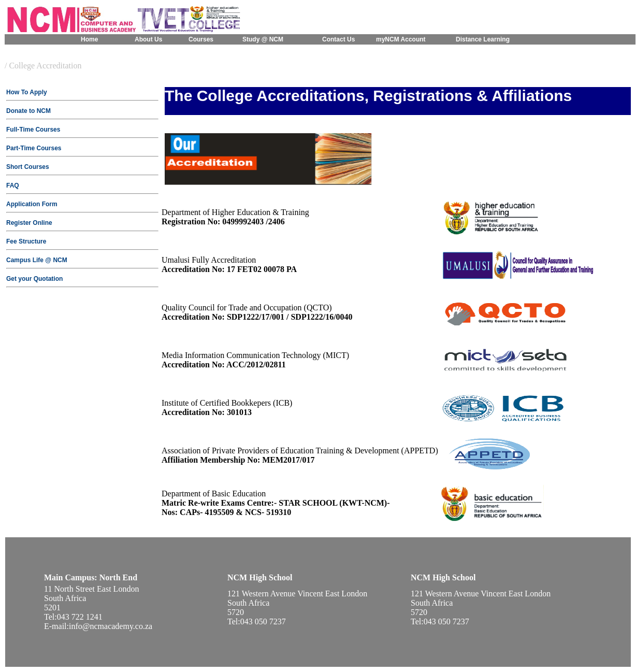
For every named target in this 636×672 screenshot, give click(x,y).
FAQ (13, 185)
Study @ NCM (263, 39)
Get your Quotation (34, 279)
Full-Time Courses (33, 130)
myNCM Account (401, 39)
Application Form (32, 204)
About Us (148, 39)
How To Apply (27, 92)
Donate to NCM (28, 111)
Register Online (29, 223)
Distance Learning (483, 39)
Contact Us (338, 39)
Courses (201, 39)
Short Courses (28, 167)
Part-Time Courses (34, 148)
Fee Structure (26, 241)
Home (89, 39)
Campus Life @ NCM (37, 260)
